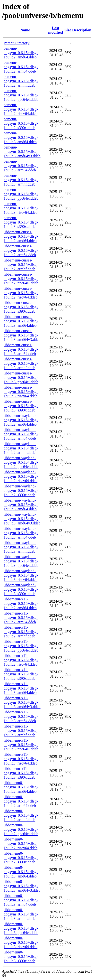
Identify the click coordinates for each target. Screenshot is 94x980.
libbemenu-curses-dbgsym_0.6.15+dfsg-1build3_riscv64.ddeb (21, 392)
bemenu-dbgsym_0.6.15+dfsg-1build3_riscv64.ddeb (21, 208)
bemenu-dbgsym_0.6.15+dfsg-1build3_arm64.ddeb (21, 166)
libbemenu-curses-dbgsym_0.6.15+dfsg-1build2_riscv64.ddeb (21, 293)
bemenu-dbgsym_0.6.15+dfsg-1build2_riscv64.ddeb (21, 109)
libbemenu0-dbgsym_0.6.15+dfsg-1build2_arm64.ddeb (21, 801)
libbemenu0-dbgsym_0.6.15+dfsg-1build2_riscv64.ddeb (21, 844)
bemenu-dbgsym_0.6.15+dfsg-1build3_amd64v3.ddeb (22, 152)
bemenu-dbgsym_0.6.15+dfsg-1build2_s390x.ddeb (21, 123)
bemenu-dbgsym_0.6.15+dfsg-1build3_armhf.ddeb (21, 180)
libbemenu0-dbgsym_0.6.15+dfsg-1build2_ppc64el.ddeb (21, 829)
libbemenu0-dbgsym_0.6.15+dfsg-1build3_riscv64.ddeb (21, 942)
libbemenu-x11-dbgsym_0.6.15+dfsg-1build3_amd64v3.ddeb (22, 702)
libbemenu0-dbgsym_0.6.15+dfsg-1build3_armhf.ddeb (21, 914)
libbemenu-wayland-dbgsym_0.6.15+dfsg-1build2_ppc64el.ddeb (21, 462)
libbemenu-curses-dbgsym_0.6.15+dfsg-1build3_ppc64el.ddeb (21, 378)
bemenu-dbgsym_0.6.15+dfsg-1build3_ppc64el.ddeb (21, 194)
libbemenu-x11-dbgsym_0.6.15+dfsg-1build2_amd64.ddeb (21, 603)
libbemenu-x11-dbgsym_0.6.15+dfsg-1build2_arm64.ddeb (21, 618)
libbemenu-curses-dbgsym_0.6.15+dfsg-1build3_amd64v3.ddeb (22, 335)
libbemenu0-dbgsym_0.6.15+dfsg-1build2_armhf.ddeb (21, 815)
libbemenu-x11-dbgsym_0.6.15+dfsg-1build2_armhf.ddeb (21, 632)
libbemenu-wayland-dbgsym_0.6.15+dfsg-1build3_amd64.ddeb (21, 505)
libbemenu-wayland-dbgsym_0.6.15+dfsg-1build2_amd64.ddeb (21, 420)
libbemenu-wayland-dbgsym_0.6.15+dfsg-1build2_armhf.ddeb (21, 448)
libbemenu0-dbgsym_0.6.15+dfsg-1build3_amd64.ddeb (21, 872)
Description (82, 30)
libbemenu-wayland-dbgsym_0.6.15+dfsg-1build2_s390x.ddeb (21, 490)
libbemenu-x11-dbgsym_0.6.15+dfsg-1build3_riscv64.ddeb (21, 759)
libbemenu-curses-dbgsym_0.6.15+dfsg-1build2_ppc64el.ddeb (21, 279)
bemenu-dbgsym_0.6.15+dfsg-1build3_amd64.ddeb (21, 137)
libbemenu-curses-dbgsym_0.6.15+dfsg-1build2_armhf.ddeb (21, 265)
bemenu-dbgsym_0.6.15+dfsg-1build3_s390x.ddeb (21, 222)
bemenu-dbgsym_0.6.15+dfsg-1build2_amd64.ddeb (21, 53)
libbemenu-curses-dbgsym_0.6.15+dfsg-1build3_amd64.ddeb (21, 321)
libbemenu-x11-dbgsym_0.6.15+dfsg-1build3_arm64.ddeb (21, 716)
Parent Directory (17, 43)
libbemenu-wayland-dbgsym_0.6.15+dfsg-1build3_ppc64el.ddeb (21, 561)
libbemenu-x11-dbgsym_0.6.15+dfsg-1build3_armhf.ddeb (21, 731)
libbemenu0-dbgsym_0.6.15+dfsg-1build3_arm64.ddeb (21, 900)
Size (68, 30)
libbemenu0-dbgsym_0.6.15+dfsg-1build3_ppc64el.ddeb (21, 928)
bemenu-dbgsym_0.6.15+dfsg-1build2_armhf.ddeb (21, 81)
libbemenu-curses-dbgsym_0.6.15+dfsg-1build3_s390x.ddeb (21, 406)
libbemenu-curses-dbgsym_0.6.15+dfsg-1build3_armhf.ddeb (21, 363)
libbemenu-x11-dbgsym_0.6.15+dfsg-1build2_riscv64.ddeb (21, 660)
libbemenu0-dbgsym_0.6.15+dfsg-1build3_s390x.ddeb (21, 957)
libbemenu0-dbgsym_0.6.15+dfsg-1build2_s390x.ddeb (21, 858)
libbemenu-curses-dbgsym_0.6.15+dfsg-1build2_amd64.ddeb (21, 236)
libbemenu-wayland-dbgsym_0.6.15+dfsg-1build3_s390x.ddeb (21, 589)
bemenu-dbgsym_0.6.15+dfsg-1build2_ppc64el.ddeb (21, 95)
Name (25, 30)
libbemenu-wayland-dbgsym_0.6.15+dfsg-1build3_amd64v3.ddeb (22, 519)
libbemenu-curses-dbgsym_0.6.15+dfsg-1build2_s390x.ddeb (21, 307)
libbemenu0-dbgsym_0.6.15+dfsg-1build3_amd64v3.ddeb (22, 886)
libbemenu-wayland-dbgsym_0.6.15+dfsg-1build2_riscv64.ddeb (21, 476)
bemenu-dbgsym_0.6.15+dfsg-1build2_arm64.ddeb (21, 67)
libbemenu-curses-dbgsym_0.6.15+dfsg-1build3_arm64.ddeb (21, 349)
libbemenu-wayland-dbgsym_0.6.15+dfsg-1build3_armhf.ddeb (21, 547)
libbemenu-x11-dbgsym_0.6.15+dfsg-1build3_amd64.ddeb (21, 688)
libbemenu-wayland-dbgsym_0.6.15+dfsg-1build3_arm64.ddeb (21, 533)
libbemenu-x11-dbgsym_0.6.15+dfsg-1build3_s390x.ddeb (21, 773)
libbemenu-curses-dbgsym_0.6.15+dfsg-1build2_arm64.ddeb (21, 250)
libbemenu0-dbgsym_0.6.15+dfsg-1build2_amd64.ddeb (21, 787)
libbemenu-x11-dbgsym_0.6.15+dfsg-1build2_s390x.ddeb (21, 674)
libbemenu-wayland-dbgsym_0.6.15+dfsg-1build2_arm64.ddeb (21, 434)
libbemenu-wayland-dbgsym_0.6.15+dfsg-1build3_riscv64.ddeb (21, 575)
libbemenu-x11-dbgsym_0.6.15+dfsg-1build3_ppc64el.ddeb (21, 745)
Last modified (55, 30)
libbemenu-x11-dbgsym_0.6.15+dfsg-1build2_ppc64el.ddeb (21, 646)
